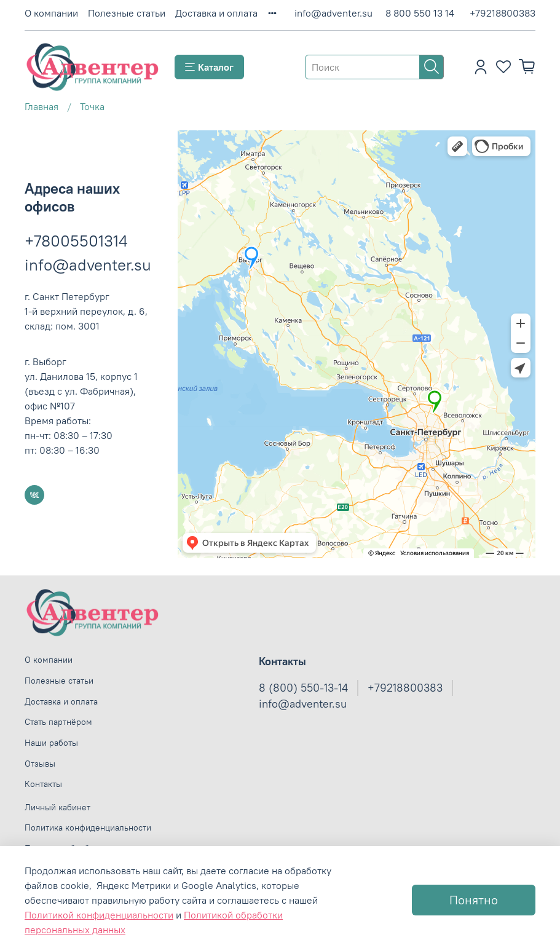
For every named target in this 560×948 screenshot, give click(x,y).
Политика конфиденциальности (88, 828)
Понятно (474, 900)
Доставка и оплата (216, 13)
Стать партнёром (58, 722)
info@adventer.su (333, 13)
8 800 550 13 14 (420, 13)
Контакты (43, 784)
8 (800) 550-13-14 (303, 688)
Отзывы (40, 764)
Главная (41, 106)
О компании (51, 13)
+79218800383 (503, 13)
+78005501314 (76, 241)
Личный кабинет (57, 807)
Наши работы (51, 743)
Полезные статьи (127, 13)
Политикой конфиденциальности (99, 915)
